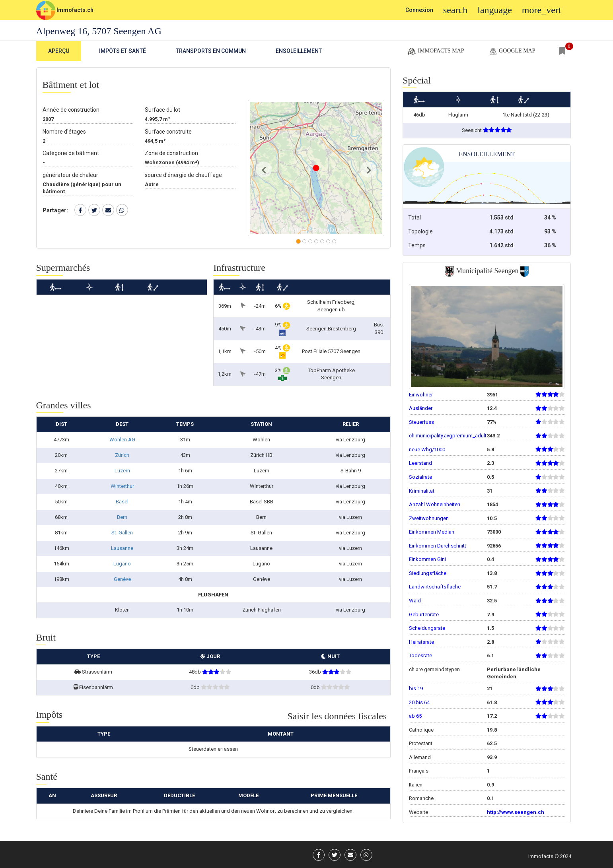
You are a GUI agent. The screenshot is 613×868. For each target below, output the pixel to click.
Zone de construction (171, 153)
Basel (122, 502)
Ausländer (421, 408)
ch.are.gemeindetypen (434, 669)
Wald (415, 601)
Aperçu (59, 51)
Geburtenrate (424, 615)
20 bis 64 (419, 702)
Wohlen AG (122, 440)
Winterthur (122, 486)
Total (415, 217)
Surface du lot (162, 110)
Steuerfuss (421, 422)
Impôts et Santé (123, 51)
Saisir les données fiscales (337, 716)
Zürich (122, 455)
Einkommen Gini (427, 559)
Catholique (421, 730)
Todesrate (420, 655)
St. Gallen (122, 533)
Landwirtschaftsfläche (435, 587)
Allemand (420, 757)
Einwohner (421, 395)
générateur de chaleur (70, 175)
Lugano (122, 564)
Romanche (421, 798)
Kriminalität (422, 491)
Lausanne (122, 548)
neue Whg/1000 (427, 450)
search (455, 10)
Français (419, 771)
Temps (417, 245)
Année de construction (71, 110)
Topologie (420, 231)
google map (512, 51)
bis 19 (416, 688)
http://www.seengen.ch (516, 812)
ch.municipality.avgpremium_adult (448, 436)
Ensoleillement (299, 51)
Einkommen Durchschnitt (438, 546)
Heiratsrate (421, 642)
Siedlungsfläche (428, 573)
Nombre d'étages (64, 132)
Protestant (421, 743)
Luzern (122, 471)
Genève (122, 579)
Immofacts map (436, 51)
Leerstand (420, 463)
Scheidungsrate (427, 628)
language (495, 10)
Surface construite (168, 132)
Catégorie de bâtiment (71, 153)
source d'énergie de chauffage (183, 175)
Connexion (419, 10)
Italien (416, 785)
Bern (122, 517)
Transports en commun (211, 51)
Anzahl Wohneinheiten (435, 504)
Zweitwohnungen (429, 518)
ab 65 (415, 716)
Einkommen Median (432, 532)
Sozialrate (420, 477)
